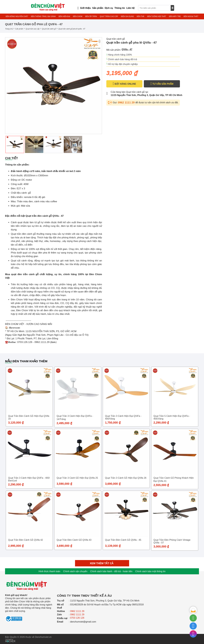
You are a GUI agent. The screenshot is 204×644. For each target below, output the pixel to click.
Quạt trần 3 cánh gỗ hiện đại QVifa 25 (77, 478)
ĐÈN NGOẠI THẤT (191, 16)
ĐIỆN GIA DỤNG (127, 16)
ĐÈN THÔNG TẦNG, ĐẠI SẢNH (43, 16)
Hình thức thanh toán (49, 571)
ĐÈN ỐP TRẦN (91, 16)
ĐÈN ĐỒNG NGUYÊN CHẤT (17, 16)
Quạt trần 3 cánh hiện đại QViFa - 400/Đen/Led (29, 479)
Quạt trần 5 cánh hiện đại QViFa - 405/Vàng (172, 417)
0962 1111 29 (127, 103)
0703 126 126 (77, 618)
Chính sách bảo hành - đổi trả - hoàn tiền (111, 571)
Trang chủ (9, 29)
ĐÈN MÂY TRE (175, 16)
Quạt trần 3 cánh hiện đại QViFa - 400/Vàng (123, 417)
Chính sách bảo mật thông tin (150, 571)
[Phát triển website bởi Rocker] (10, 638)
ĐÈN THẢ (141, 16)
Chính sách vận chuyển (75, 571)
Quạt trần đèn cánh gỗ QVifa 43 (74, 540)
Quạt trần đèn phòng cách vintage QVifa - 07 (172, 541)
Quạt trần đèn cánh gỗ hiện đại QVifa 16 (29, 417)
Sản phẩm (19, 29)
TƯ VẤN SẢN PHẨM (162, 84)
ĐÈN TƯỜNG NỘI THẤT (157, 16)
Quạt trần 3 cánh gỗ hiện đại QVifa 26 (126, 478)
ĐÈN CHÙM (78, 16)
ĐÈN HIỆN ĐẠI (64, 16)
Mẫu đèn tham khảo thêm (26, 361)
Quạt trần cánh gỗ (49, 29)
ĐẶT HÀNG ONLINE (124, 84)
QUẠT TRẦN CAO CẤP (109, 16)
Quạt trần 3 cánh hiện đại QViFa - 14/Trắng (75, 418)
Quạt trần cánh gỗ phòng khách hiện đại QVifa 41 (174, 479)
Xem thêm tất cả (102, 563)
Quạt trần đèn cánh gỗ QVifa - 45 (123, 540)
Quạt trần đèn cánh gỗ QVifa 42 (25, 540)
